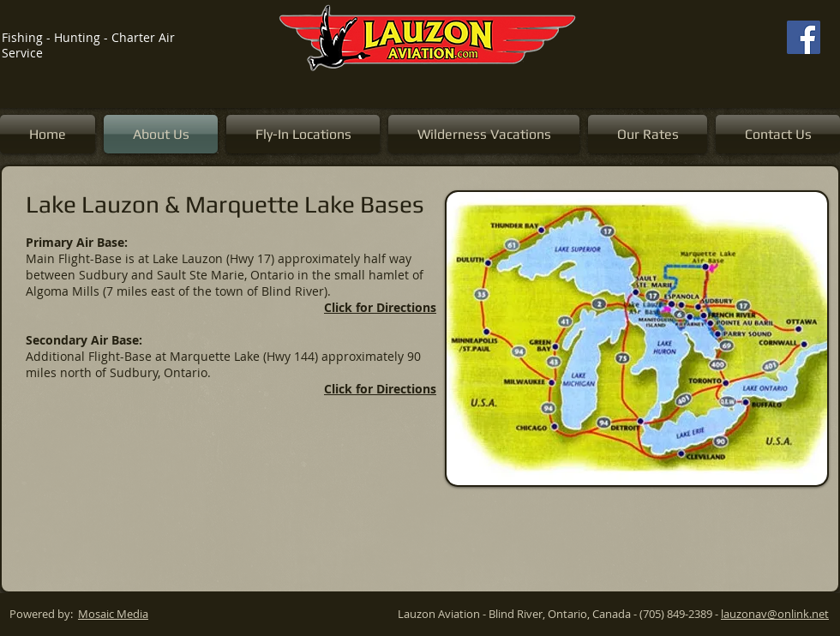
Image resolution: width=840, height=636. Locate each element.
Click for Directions (380, 307)
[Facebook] (804, 37)
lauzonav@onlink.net (775, 614)
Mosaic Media (113, 614)
